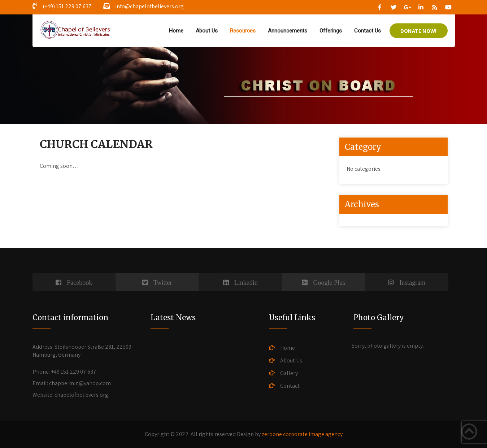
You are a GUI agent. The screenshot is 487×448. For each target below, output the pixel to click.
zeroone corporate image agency (302, 434)
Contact (290, 386)
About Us (207, 31)
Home (176, 31)
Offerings (331, 31)
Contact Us (368, 31)
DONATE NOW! (419, 31)
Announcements (288, 31)
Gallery (289, 373)
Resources (243, 31)
